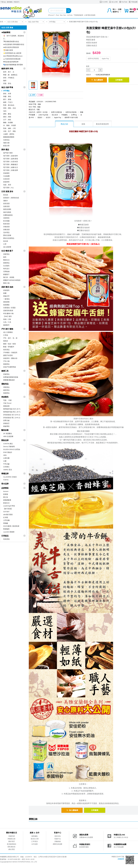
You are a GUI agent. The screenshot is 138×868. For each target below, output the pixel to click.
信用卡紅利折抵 (93, 59)
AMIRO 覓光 (8, 470)
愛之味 (6, 497)
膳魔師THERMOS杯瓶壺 (12, 280)
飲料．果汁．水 (9, 72)
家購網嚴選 (7, 500)
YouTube (123, 2)
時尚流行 (6, 269)
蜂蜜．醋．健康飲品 (10, 75)
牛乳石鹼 (6, 464)
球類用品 (6, 387)
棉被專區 (6, 426)
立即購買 (119, 80)
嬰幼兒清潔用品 (9, 238)
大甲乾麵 (6, 520)
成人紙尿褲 (7, 247)
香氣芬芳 (6, 296)
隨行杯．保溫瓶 (9, 277)
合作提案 (35, 844)
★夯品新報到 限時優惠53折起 (14, 44)
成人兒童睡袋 (8, 332)
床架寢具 (6, 290)
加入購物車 (97, 80)
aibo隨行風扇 (8, 515)
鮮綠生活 (6, 503)
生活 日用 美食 (13, 22)
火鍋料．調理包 (9, 134)
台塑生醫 (6, 458)
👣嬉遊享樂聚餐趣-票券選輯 (13, 65)
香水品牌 (5, 484)
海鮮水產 (6, 143)
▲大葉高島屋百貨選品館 (12, 59)
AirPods (70, 15)
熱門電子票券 (8, 153)
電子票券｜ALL (9, 188)
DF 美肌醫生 (8, 434)
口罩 (5, 244)
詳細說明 (121, 859)
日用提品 (5, 536)
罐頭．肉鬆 (7, 117)
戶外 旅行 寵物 (7, 329)
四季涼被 (6, 420)
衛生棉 (6, 241)
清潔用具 (6, 218)
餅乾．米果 (7, 94)
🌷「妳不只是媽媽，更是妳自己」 (14, 37)
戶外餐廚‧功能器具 (10, 353)
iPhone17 (51, 15)
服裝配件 (6, 325)
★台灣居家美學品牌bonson (13, 56)
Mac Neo (63, 15)
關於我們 (12, 841)
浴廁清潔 (6, 206)
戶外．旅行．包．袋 (10, 338)
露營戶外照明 (8, 355)
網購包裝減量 (58, 844)
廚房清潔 (6, 204)
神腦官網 (12, 836)
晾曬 (5, 293)
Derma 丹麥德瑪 (9, 447)
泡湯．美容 (7, 185)
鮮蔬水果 (6, 146)
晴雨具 (6, 341)
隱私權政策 (11, 847)
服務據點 (10, 2)
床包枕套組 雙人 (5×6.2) (12, 418)
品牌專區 (5, 488)
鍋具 (5, 257)
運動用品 (5, 384)
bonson (6, 491)
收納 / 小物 (7, 319)
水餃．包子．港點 (10, 131)
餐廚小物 (6, 283)
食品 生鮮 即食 (33, 22)
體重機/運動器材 (9, 380)
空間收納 (6, 272)
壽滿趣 (6, 523)
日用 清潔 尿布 (7, 191)
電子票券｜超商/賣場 (11, 159)
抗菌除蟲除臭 (8, 215)
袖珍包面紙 (7, 212)
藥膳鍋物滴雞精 (9, 137)
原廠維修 (58, 841)
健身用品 (6, 390)
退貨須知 (58, 836)
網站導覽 (12, 849)
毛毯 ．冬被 (7, 400)
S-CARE (104, 2)
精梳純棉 (6, 406)
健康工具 (5, 371)
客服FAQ (58, 839)
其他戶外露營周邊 (10, 367)
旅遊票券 (6, 182)
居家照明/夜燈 (8, 311)
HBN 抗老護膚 (8, 436)
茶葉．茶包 (7, 83)
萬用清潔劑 (7, 209)
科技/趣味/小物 (8, 313)
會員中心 (117, 12)
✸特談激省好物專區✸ (11, 62)
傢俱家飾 (6, 302)
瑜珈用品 (6, 393)
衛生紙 (6, 195)
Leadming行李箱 (9, 506)
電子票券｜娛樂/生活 (11, 167)
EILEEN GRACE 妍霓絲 (12, 449)
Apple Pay (105, 59)
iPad (57, 15)
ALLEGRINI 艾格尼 (10, 477)
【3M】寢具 (7, 316)
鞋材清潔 (6, 224)
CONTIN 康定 (8, 444)
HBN (5, 455)
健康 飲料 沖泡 (7, 69)
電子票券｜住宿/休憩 (11, 162)
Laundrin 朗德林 (9, 532)
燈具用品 (6, 350)
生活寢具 (6, 266)
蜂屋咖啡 (6, 529)
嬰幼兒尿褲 (7, 235)
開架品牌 (5, 440)
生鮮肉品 (6, 140)
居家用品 (6, 254)
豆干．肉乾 (7, 120)
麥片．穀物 (7, 99)
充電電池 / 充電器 (9, 308)
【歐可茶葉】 (8, 509)
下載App (3, 2)
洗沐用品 (6, 232)
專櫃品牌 (5, 474)
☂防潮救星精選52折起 (11, 42)
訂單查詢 (35, 841)
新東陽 (6, 494)
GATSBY (6, 512)
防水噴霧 (6, 221)
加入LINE (113, 2)
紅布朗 (6, 517)
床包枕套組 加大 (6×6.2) (12, 415)
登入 (114, 9)
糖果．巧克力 (8, 102)
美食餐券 (6, 173)
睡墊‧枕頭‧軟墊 (10, 344)
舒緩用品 (6, 374)
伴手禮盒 (52, 22)
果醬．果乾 (7, 96)
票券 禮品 (5, 150)
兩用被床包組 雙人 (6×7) (12, 412)
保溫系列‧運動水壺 (10, 358)
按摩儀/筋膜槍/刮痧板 (11, 377)
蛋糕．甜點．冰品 (10, 108)
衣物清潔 (6, 227)
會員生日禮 (35, 839)
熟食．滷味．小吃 (10, 128)
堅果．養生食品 (9, 105)
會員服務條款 (12, 844)
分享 (32, 95)
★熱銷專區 (6, 32)
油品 (5, 111)
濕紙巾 (6, 201)
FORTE (6, 480)
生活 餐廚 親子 (7, 251)
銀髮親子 (6, 274)
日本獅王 (6, 467)
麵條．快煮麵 (8, 123)
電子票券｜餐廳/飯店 (11, 164)
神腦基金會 (11, 839)
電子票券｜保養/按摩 (11, 170)
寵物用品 (6, 263)
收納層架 (6, 305)
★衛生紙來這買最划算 (11, 47)
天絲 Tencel (7, 403)
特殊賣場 (6, 539)
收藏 (40, 95)
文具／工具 (7, 322)
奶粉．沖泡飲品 (9, 78)
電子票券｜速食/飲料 (11, 156)
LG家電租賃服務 (90, 15)
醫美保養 (5, 430)
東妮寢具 (5, 397)
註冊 (120, 9)
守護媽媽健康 (78, 15)
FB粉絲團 (133, 2)
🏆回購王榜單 (8, 50)
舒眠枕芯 (6, 423)
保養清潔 (6, 230)
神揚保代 (16, 2)
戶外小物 (6, 361)
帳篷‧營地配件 (9, 347)
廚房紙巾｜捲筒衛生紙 (11, 198)
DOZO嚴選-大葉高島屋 (11, 526)
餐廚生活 (6, 260)
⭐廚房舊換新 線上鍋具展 (12, 53)
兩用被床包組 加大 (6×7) (12, 409)
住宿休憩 (6, 179)
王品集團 (6, 176)
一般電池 (6, 299)
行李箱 (6, 335)
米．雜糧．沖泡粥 (10, 125)
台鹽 (5, 461)
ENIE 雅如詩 (8, 452)
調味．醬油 (7, 114)
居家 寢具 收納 (7, 287)
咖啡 (5, 81)
